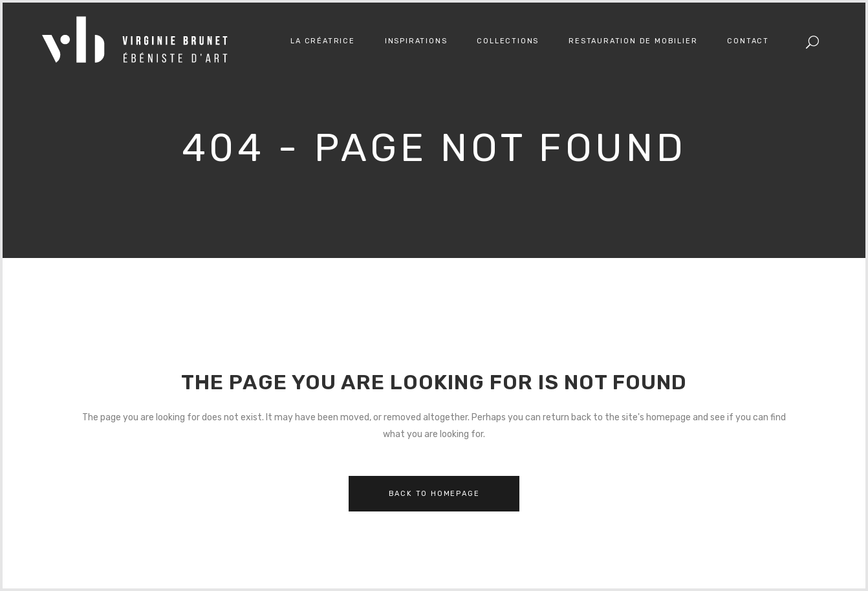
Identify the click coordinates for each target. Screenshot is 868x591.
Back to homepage (434, 494)
